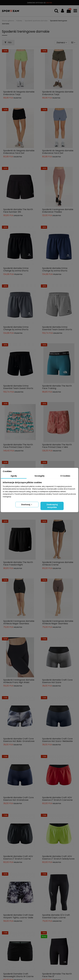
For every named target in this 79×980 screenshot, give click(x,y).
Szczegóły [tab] (39, 476)
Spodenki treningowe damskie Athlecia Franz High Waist (19, 681)
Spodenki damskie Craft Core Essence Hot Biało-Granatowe (19, 740)
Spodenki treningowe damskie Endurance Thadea (58, 211)
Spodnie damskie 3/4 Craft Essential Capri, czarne (56, 916)
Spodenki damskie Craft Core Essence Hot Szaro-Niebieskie (57, 740)
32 (73, 43)
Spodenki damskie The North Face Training (57, 387)
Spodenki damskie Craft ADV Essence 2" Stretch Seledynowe (58, 858)
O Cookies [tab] (65, 476)
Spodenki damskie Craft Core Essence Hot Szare (57, 681)
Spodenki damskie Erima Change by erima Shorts (16, 269)
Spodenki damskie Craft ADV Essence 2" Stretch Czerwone (57, 799)
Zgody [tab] (14, 476)
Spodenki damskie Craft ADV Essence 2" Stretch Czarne (18, 858)
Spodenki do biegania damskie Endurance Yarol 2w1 (19, 152)
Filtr (8, 43)
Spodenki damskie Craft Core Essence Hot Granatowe (18, 799)
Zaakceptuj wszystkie (52, 506)
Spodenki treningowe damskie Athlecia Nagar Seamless (19, 622)
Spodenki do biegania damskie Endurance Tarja (19, 93)
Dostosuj (27, 505)
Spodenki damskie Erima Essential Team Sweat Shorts (57, 328)
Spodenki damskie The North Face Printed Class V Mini (57, 446)
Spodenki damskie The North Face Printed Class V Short (18, 446)
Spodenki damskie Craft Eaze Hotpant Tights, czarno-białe (18, 916)
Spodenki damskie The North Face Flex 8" (57, 975)
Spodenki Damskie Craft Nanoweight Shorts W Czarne (18, 975)
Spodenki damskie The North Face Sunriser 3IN (18, 211)
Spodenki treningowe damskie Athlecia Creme (58, 563)
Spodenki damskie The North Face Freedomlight (18, 563)
